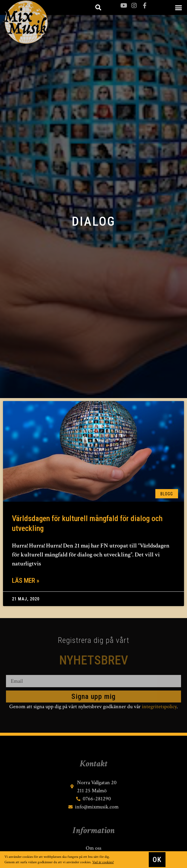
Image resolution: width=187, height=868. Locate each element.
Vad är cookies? (103, 862)
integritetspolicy (159, 707)
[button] (178, 7)
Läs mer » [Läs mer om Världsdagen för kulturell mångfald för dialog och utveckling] (26, 581)
